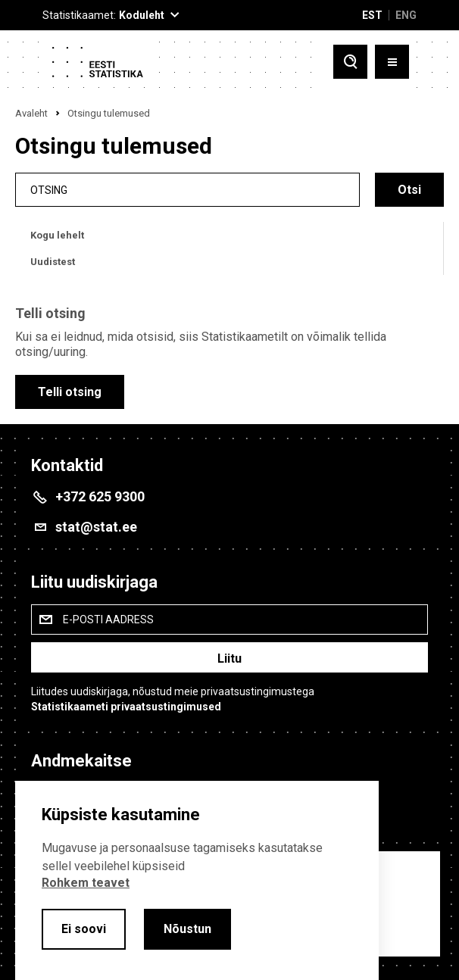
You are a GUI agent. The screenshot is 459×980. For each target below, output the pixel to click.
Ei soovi (84, 929)
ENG (406, 15)
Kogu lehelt (57, 235)
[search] (187, 190)
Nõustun (187, 929)
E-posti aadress (108, 620)
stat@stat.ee (96, 527)
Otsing (49, 190)
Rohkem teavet (86, 883)
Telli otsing (70, 392)
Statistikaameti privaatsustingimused (126, 707)
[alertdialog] (197, 880)
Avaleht (31, 113)
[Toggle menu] (392, 63)
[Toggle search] (350, 63)
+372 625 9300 (100, 496)
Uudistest (53, 262)
